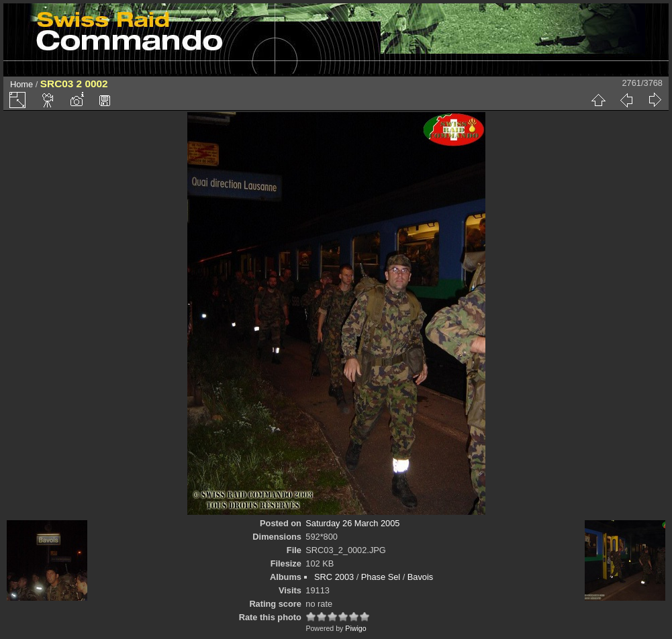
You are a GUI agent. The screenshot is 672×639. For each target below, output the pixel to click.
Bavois (420, 577)
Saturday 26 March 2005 (352, 523)
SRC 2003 (334, 577)
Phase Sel (381, 577)
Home (21, 84)
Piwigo (355, 628)
